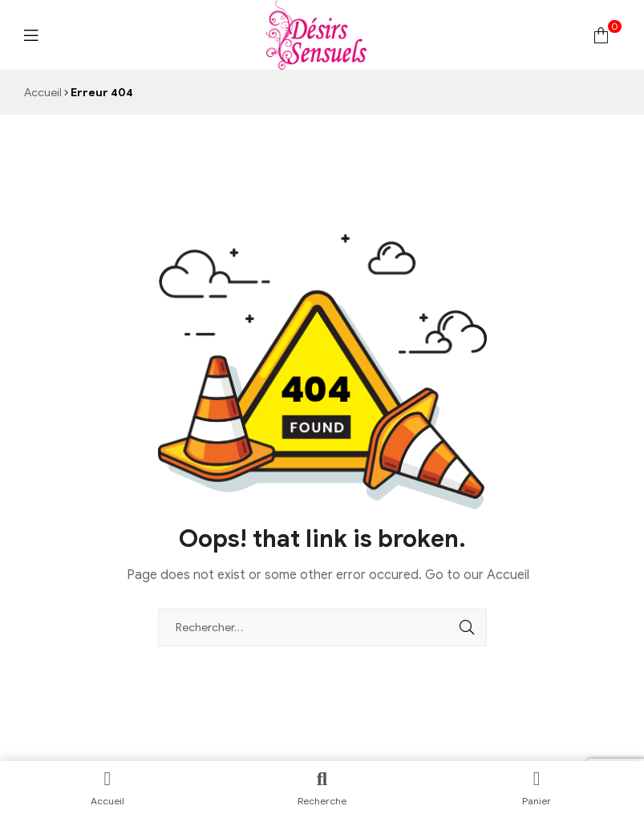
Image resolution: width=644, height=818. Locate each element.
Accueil (43, 93)
